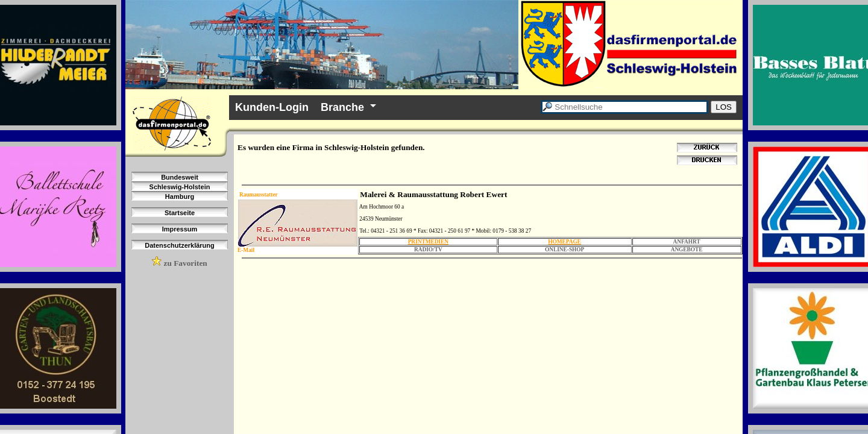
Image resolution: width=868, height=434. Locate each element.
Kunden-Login (272, 107)
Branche (342, 107)
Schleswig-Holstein (180, 187)
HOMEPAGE (565, 242)
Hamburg (180, 197)
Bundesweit (180, 177)
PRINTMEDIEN (428, 242)
